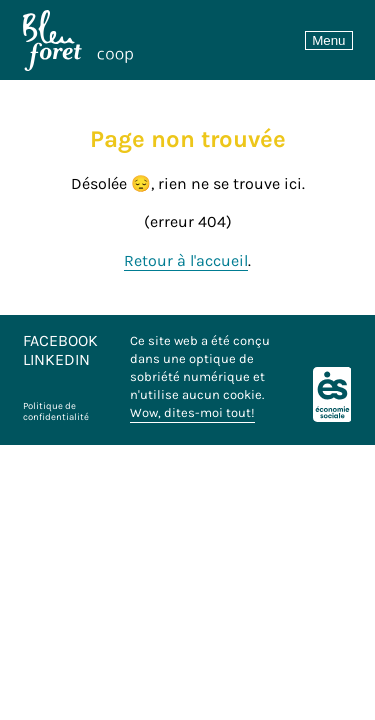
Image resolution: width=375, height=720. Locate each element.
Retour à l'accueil (186, 260)
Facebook (60, 341)
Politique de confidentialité (56, 411)
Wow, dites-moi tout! (192, 412)
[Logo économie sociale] (333, 395)
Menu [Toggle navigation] (328, 40)
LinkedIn (56, 360)
